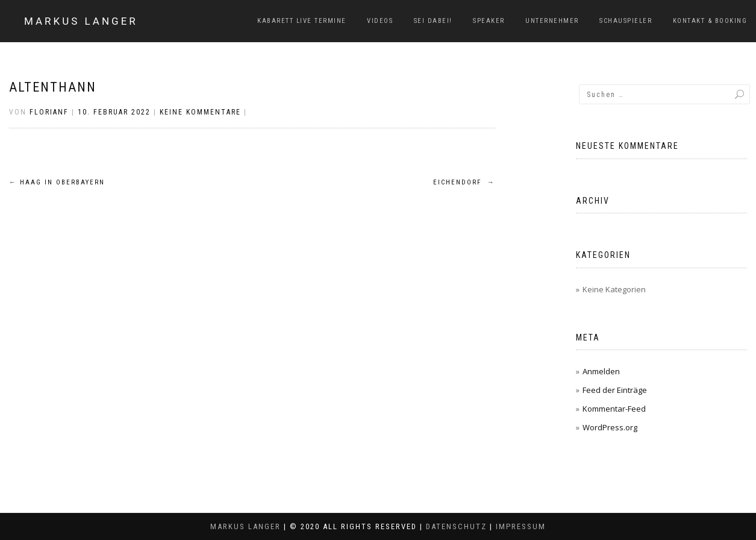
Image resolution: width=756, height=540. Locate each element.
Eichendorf (464, 182)
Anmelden (601, 371)
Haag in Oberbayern (57, 182)
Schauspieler (626, 21)
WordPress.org (610, 427)
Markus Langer (81, 21)
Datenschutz (456, 526)
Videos (380, 21)
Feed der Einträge (615, 390)
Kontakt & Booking (710, 21)
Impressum (521, 526)
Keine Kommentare (200, 112)
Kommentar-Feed (614, 409)
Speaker (489, 21)
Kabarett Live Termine (302, 21)
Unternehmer (552, 21)
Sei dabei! (433, 21)
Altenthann (53, 87)
